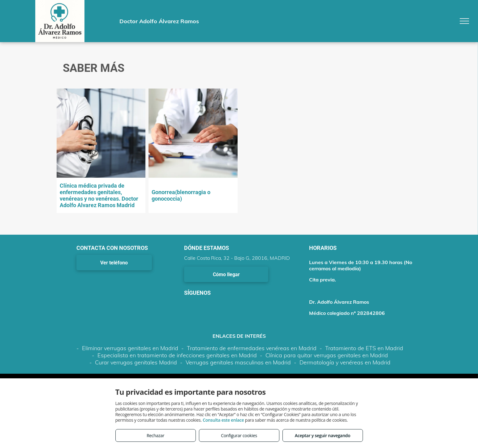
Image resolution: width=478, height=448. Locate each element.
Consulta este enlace (223, 420)
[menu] (464, 21)
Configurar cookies (239, 435)
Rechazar (155, 435)
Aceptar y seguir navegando (323, 435)
